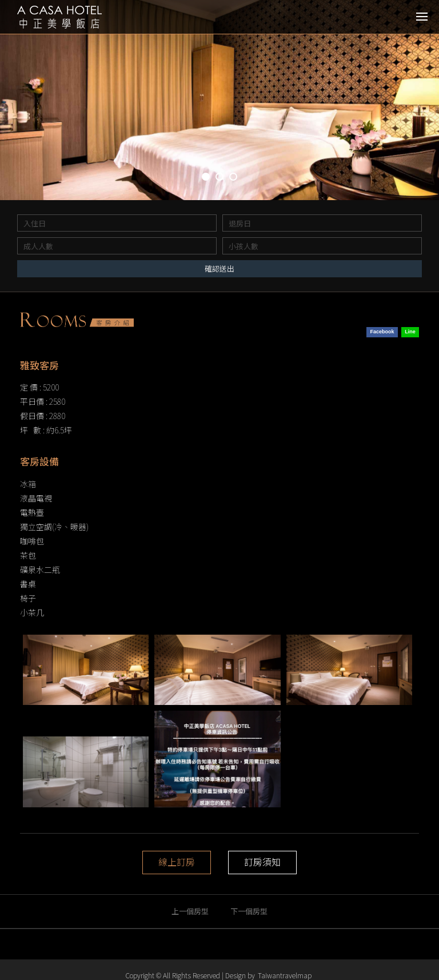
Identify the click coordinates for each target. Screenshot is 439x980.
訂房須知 (262, 862)
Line (410, 332)
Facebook (382, 332)
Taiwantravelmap (285, 975)
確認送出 (219, 268)
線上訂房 (177, 862)
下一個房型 (249, 911)
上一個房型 (190, 911)
